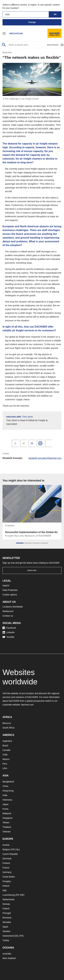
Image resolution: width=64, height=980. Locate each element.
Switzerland (8, 936)
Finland (6, 863)
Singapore (8, 818)
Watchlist (53, 45)
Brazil (5, 746)
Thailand (7, 827)
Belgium (7, 849)
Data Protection (10, 590)
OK (55, 14)
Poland (6, 909)
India (5, 795)
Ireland (6, 886)
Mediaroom (16, 34)
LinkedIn (9, 632)
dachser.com (27, 705)
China (5, 786)
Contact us (8, 616)
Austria (6, 845)
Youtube (8, 637)
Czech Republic (10, 854)
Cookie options (10, 595)
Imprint (6, 586)
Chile (5, 755)
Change (32, 22)
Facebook (9, 628)
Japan (6, 804)
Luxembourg (9, 895)
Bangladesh (8, 782)
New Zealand (9, 958)
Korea (5, 809)
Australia (7, 954)
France (6, 868)
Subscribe (32, 570)
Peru (5, 764)
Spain (5, 927)
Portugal (7, 913)
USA (5, 768)
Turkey (6, 940)
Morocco (7, 723)
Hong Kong (8, 791)
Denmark (7, 859)
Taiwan (6, 822)
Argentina (7, 741)
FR (13, 849)
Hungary (7, 881)
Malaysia (7, 813)
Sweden (7, 931)
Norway (6, 904)
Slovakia (7, 922)
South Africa (8, 728)
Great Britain (9, 877)
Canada (6, 750)
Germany (7, 872)
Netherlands (8, 899)
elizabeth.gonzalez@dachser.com (45, 458)
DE (22, 895)
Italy (5, 890)
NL (18, 849)
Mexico (6, 759)
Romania (7, 918)
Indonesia (7, 800)
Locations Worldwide (13, 607)
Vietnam (7, 832)
